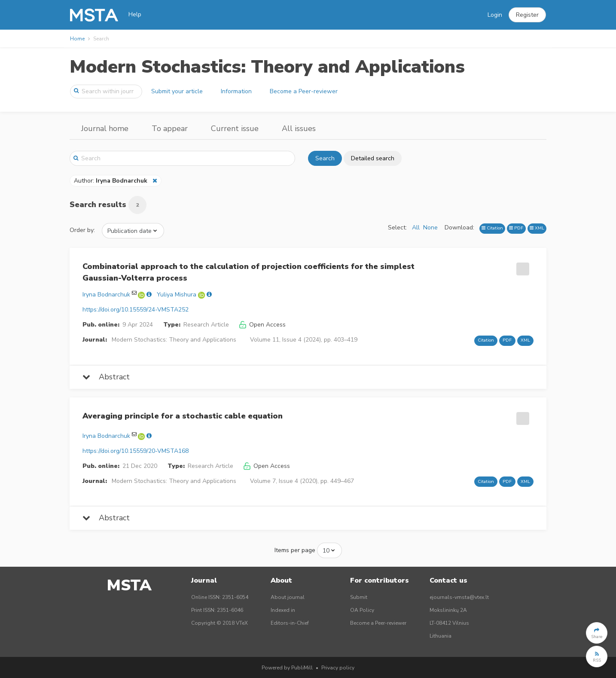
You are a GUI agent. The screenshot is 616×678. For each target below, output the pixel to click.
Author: (111, 181)
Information (236, 91)
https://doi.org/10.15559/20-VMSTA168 (136, 451)
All (416, 228)
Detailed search (373, 158)
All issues (299, 128)
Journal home (105, 128)
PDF (516, 228)
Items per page (295, 550)
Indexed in (283, 610)
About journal (288, 597)
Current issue (235, 128)
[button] (527, 15)
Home (77, 39)
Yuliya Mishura (177, 295)
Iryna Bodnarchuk (106, 295)
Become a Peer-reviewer (304, 91)
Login (495, 15)
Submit (359, 597)
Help (135, 14)
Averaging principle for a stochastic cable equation (183, 416)
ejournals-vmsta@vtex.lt (459, 597)
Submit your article (177, 91)
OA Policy (362, 610)
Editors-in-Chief (290, 623)
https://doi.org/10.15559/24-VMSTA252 (136, 310)
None (430, 228)
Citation (492, 228)
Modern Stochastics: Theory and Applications (267, 67)
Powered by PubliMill (287, 668)
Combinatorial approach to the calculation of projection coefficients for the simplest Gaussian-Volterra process (249, 272)
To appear (170, 128)
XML (537, 228)
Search (325, 158)
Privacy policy (338, 668)
